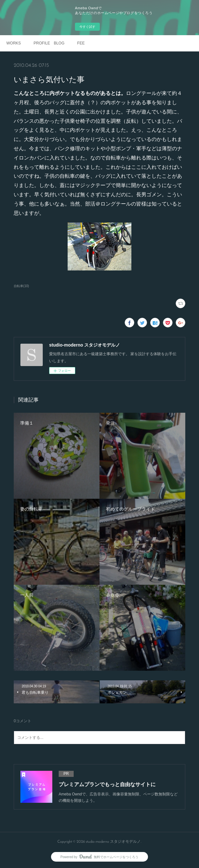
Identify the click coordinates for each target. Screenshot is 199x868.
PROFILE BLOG (49, 43)
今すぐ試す (87, 27)
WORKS (14, 43)
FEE (81, 43)
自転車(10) (21, 286)
